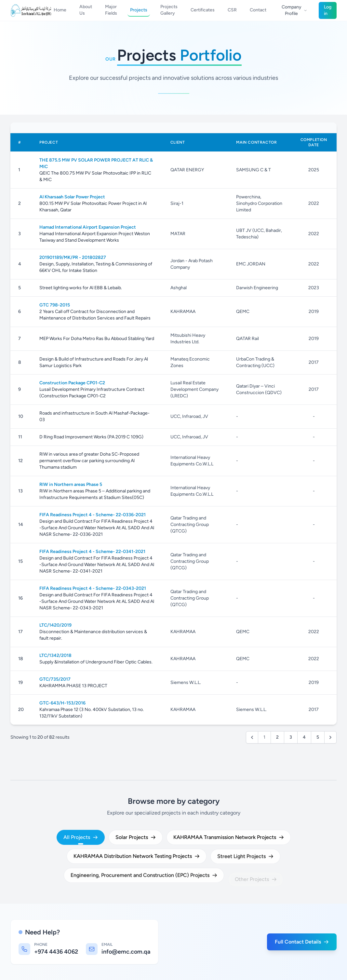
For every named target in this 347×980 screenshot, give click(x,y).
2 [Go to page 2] (277, 737)
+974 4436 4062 (56, 952)
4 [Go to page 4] (304, 737)
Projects (139, 10)
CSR (232, 10)
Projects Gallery (169, 10)
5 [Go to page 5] (318, 737)
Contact (258, 10)
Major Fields (111, 10)
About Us (86, 10)
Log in (328, 10)
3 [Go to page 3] (291, 737)
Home (60, 10)
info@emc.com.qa (126, 952)
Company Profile (294, 10)
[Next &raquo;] (330, 737)
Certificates (203, 10)
